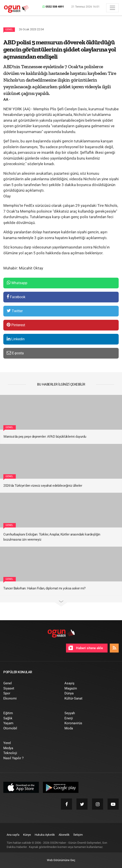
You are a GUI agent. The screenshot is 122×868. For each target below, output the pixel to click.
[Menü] (112, 8)
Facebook (16, 297)
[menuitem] (31, 683)
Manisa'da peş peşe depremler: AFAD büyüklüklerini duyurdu (45, 437)
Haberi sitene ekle (86, 648)
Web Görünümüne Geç (61, 860)
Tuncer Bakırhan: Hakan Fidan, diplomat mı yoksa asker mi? (44, 588)
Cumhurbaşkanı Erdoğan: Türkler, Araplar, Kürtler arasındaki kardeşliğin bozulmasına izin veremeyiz (52, 537)
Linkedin (16, 339)
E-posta (15, 353)
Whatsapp (17, 283)
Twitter (15, 311)
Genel (9, 30)
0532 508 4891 (53, 7)
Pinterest (16, 325)
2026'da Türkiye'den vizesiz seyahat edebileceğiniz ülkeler (43, 486)
